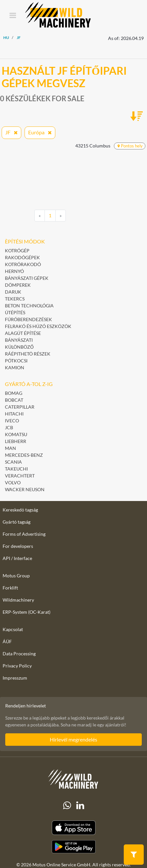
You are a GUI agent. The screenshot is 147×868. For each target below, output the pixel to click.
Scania (13, 462)
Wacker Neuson (25, 489)
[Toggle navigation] (13, 16)
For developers (18, 546)
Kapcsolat (13, 629)
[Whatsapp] (67, 805)
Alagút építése (23, 333)
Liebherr (16, 441)
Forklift (10, 588)
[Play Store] (73, 847)
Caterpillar (20, 407)
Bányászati (19, 340)
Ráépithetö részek (28, 354)
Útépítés (15, 312)
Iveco (12, 421)
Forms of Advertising (24, 534)
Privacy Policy (17, 666)
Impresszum (15, 678)
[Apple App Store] (73, 828)
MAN (10, 448)
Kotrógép (17, 251)
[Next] (61, 216)
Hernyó (14, 271)
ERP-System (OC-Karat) (27, 612)
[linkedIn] (80, 805)
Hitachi (14, 414)
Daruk (13, 292)
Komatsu (16, 434)
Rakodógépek (22, 257)
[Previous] (40, 216)
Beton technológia (29, 306)
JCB (9, 427)
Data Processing (19, 654)
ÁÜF (7, 641)
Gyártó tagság (17, 522)
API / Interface (17, 558)
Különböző (19, 347)
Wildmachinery (18, 600)
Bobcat (14, 400)
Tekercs (15, 299)
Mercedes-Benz (24, 455)
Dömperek (18, 285)
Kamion (15, 367)
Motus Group (16, 576)
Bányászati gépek (27, 278)
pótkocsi (16, 361)
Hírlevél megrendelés (73, 739)
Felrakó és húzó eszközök (38, 326)
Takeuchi (16, 469)
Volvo (13, 482)
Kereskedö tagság (20, 510)
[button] (134, 854)
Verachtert (20, 476)
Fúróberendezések (28, 319)
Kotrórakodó (23, 264)
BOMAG (14, 393)
